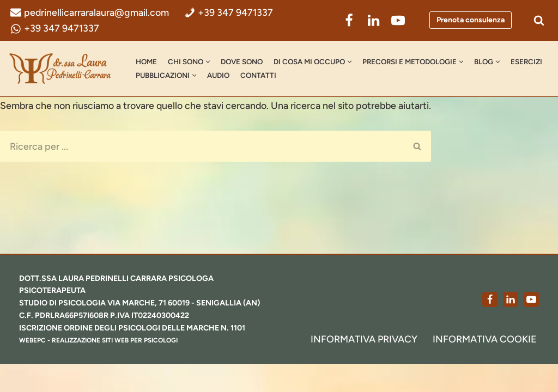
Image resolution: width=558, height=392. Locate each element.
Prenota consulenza (471, 20)
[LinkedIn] (374, 20)
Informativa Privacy (363, 366)
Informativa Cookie (484, 366)
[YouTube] (398, 20)
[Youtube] (531, 327)
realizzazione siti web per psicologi (116, 368)
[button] (210, 62)
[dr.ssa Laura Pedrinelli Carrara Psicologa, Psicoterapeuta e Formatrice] (63, 69)
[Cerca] (539, 21)
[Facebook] (349, 20)
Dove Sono (245, 62)
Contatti (305, 76)
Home (147, 62)
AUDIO (264, 76)
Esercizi (152, 76)
